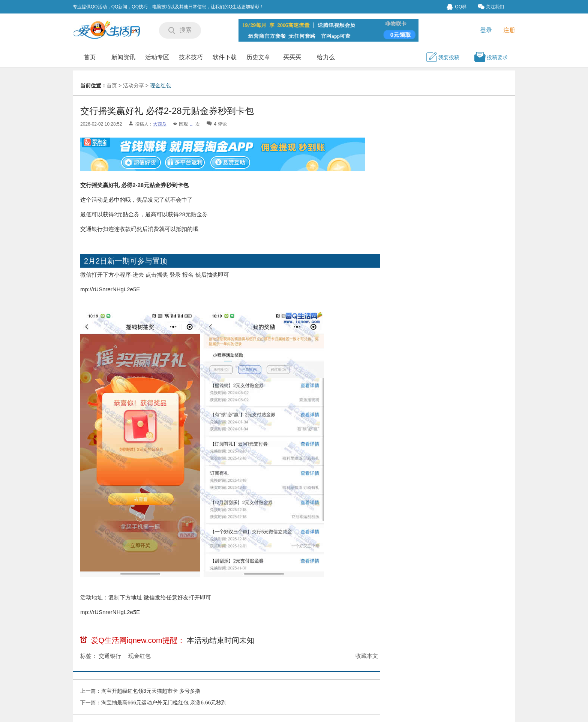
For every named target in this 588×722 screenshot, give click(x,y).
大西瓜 (160, 124)
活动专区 (157, 57)
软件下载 (225, 57)
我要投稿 (442, 57)
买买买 (292, 57)
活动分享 (133, 85)
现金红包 (160, 85)
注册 (509, 30)
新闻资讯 (123, 57)
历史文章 (258, 57)
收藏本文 (367, 656)
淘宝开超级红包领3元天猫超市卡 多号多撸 (151, 691)
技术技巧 (191, 57)
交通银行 (110, 656)
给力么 (326, 57)
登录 (486, 30)
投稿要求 (491, 57)
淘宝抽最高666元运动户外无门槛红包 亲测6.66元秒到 (164, 703)
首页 (90, 57)
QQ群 (457, 7)
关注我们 (491, 7)
